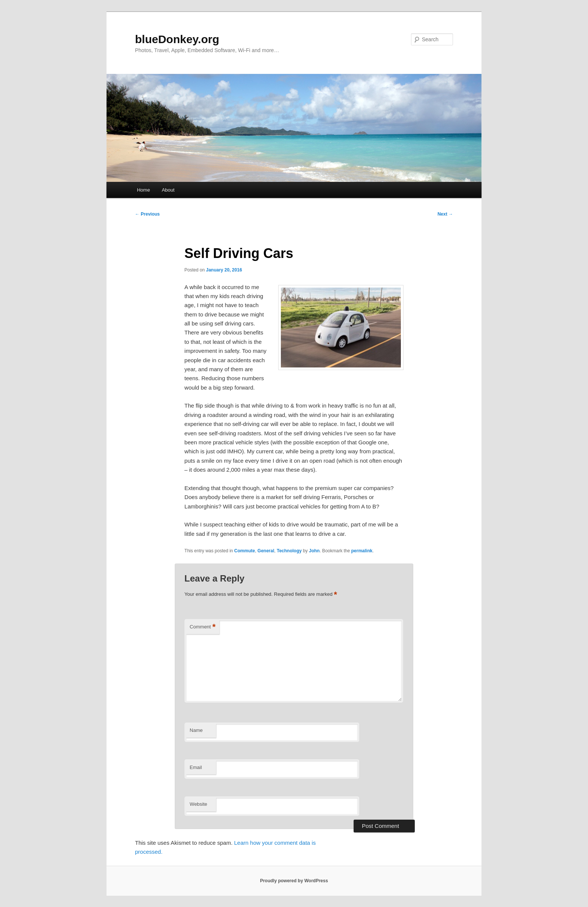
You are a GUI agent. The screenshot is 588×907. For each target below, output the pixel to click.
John (314, 551)
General (266, 551)
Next (445, 214)
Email (196, 767)
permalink (362, 551)
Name (196, 730)
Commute (245, 551)
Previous (147, 214)
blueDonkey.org (177, 39)
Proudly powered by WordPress (294, 881)
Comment (203, 627)
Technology (289, 551)
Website (199, 804)
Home (143, 190)
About (168, 190)
